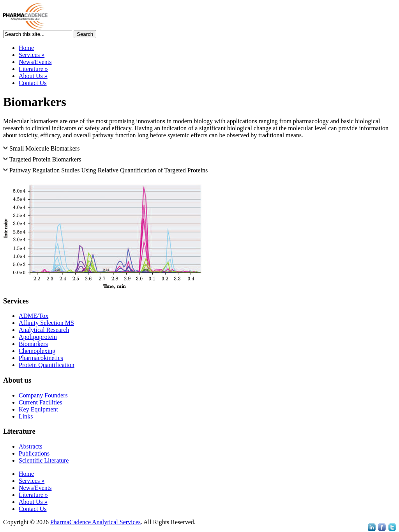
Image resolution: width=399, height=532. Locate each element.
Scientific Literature (44, 460)
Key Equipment (38, 409)
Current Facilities (41, 402)
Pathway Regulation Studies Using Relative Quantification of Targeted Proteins (109, 170)
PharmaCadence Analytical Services (95, 522)
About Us (33, 76)
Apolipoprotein (38, 337)
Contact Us (33, 83)
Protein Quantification (47, 365)
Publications (34, 453)
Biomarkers (33, 344)
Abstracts (30, 446)
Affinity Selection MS (46, 323)
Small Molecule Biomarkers (44, 148)
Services (32, 55)
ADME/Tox (34, 316)
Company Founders (43, 395)
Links (26, 416)
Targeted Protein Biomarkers (45, 159)
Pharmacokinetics (41, 358)
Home (26, 48)
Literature (33, 69)
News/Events (35, 62)
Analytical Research (44, 330)
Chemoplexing (37, 351)
